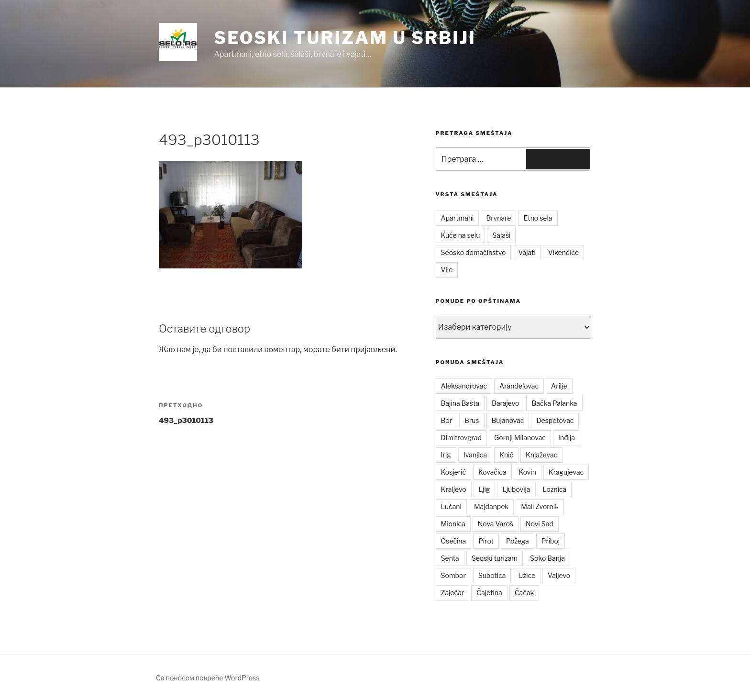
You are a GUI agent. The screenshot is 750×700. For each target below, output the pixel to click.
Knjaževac (541, 455)
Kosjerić (453, 472)
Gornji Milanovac (520, 438)
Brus (472, 420)
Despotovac (555, 420)
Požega (518, 541)
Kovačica (492, 472)
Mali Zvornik (540, 506)
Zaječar (453, 593)
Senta (450, 558)
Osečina (454, 541)
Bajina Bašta (460, 403)
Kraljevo (454, 489)
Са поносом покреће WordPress (208, 678)
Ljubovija (516, 489)
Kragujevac (566, 472)
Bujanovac (508, 420)
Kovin (528, 472)
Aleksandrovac (464, 386)
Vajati (527, 252)
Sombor (453, 575)
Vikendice (563, 252)
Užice (527, 575)
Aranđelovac (519, 386)
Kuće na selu (461, 235)
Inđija (567, 438)
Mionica (453, 524)
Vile (447, 270)
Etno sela (538, 218)
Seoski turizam (495, 558)
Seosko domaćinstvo (474, 252)
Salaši (501, 235)
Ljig (485, 489)
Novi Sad (540, 524)
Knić (506, 455)
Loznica (555, 489)
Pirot (486, 541)
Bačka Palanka (554, 403)
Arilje (559, 386)
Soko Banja (547, 558)
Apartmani (458, 218)
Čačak (524, 593)
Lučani (451, 506)
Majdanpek (491, 506)
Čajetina (489, 593)
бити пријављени (363, 350)
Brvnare (498, 218)
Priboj (551, 541)
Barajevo (505, 403)
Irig (446, 455)
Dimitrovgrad (461, 438)
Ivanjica (475, 455)
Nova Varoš (496, 524)
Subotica (492, 575)
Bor (447, 420)
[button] (178, 42)
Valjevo (559, 575)
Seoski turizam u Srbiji (345, 38)
